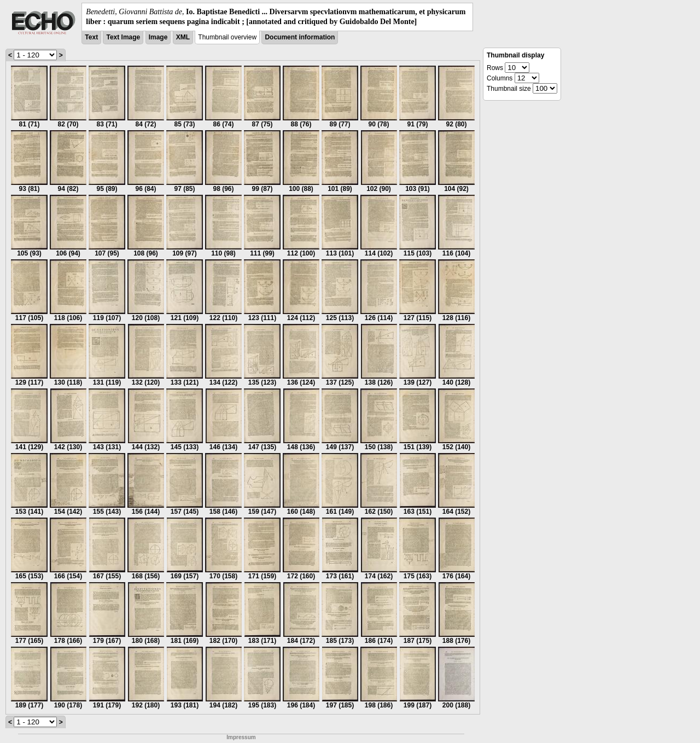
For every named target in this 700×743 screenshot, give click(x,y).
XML (183, 37)
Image (158, 37)
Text (91, 37)
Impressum (241, 737)
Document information (300, 37)
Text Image (123, 37)
